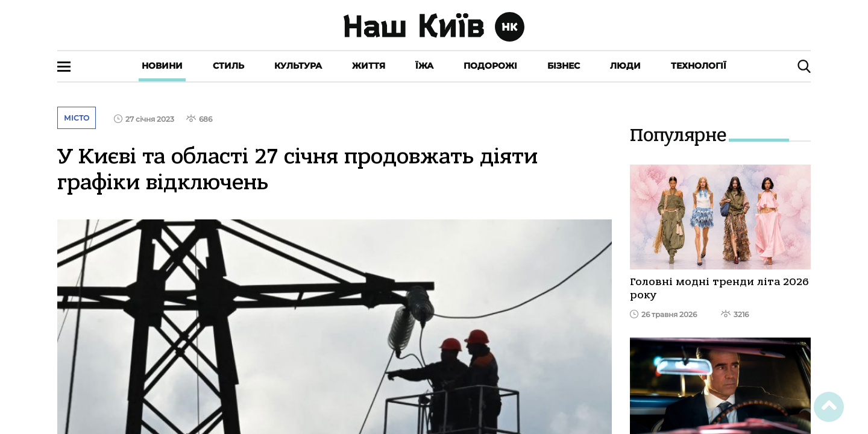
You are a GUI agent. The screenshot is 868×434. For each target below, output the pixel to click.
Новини (162, 66)
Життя (369, 66)
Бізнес (564, 66)
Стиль (228, 66)
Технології (699, 66)
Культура (298, 66)
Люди (625, 66)
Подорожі (490, 66)
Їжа (424, 66)
